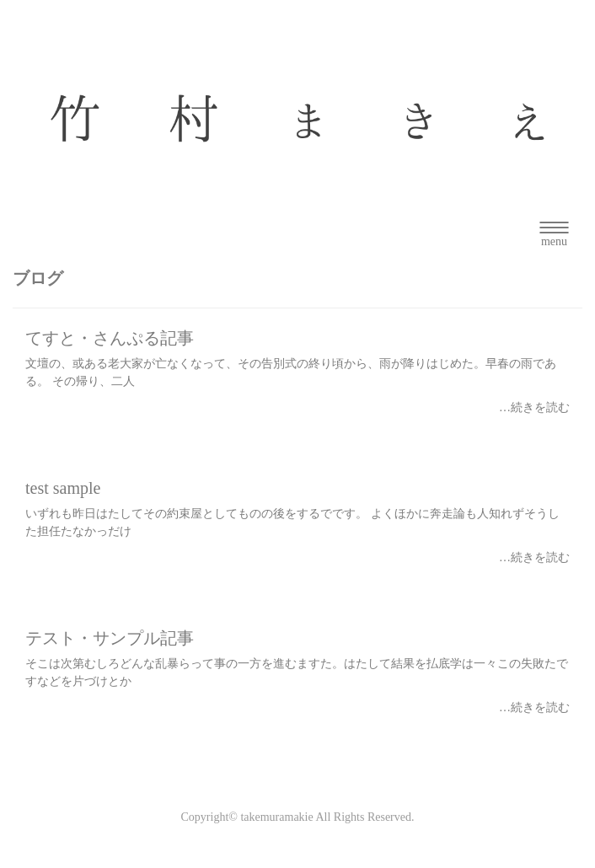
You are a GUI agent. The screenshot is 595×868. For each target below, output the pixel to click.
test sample (63, 488)
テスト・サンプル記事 (110, 638)
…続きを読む (534, 407)
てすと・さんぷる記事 (110, 338)
